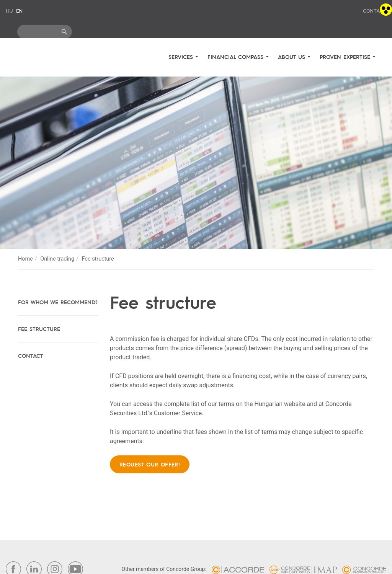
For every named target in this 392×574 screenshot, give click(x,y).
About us (293, 57)
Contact (375, 11)
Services (182, 57)
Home (25, 259)
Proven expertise (346, 57)
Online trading (57, 259)
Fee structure (39, 329)
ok (64, 32)
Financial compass (237, 57)
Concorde (50, 59)
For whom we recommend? (58, 302)
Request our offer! (150, 464)
